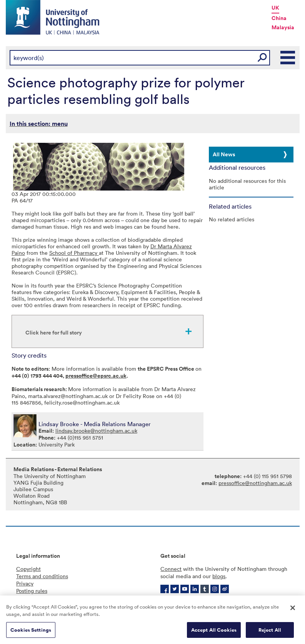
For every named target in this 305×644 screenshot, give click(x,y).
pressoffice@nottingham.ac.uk (255, 483)
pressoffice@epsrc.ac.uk (96, 376)
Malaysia (283, 27)
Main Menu (288, 58)
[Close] (293, 610)
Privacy (25, 583)
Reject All (270, 632)
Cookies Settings (31, 632)
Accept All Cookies (214, 632)
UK (275, 8)
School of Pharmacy (74, 253)
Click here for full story (54, 333)
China (279, 18)
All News (224, 154)
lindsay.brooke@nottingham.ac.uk (96, 431)
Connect (171, 569)
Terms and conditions (42, 576)
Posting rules (32, 591)
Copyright (28, 569)
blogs (219, 576)
